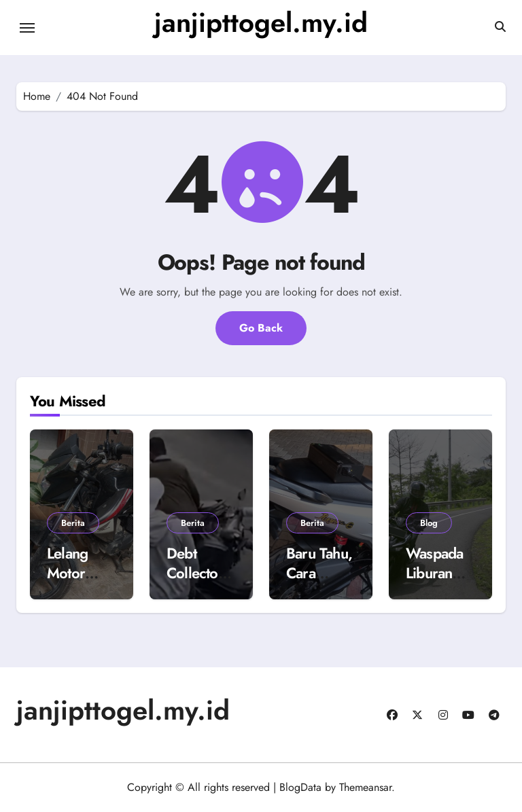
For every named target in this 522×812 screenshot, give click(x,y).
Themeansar (365, 787)
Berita (73, 523)
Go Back (261, 328)
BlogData (300, 787)
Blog (429, 523)
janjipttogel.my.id (261, 22)
